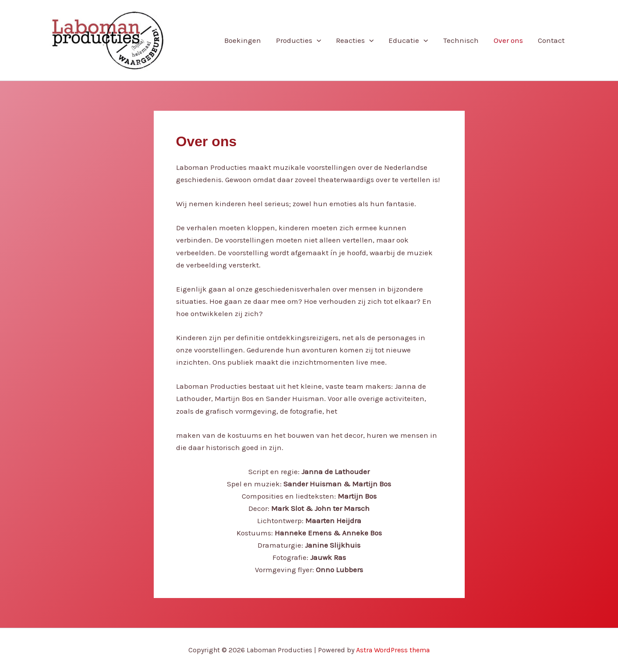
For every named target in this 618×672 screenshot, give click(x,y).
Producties (298, 40)
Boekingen (243, 40)
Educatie (408, 40)
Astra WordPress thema (393, 650)
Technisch (461, 40)
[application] (317, 40)
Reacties (355, 40)
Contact (551, 40)
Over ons (508, 40)
